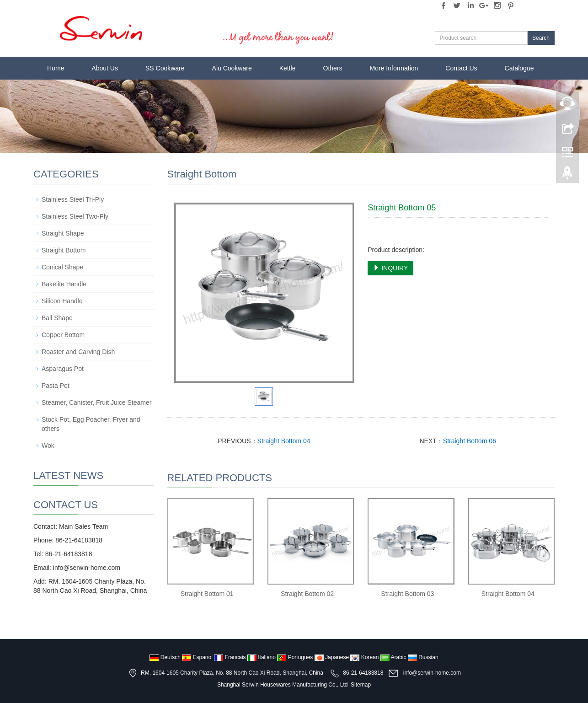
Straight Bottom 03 (407, 594)
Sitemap (361, 685)
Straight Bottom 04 (284, 441)
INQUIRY (390, 268)
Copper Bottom (63, 335)
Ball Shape (57, 318)
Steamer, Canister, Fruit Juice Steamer (96, 402)
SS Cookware (165, 68)
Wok (48, 445)
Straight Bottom (64, 250)
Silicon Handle (62, 301)
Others (333, 68)
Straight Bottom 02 (307, 594)
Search (541, 38)
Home (56, 68)
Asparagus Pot (63, 369)
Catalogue (519, 68)
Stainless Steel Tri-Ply (73, 199)
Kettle (288, 68)
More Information (394, 68)
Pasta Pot (56, 386)
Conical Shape (62, 267)
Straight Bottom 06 (470, 441)
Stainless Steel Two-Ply (75, 216)
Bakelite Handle (64, 284)
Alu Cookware (232, 68)
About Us (105, 68)
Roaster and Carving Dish (78, 352)
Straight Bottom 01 (207, 594)
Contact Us (461, 68)
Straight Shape (63, 233)
